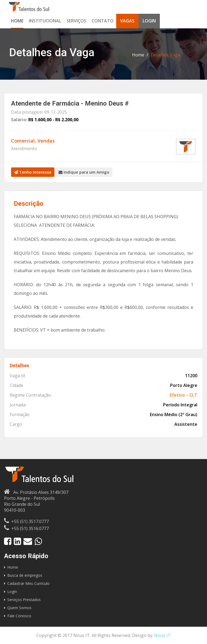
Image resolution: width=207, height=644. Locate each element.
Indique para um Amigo (84, 172)
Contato (103, 21)
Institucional (45, 21)
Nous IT (162, 635)
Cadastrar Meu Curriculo (28, 583)
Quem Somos (19, 608)
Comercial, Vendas (33, 141)
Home (17, 21)
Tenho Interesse (33, 172)
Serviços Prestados (24, 600)
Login (149, 21)
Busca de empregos (25, 575)
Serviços (76, 21)
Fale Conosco (19, 616)
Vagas (127, 21)
